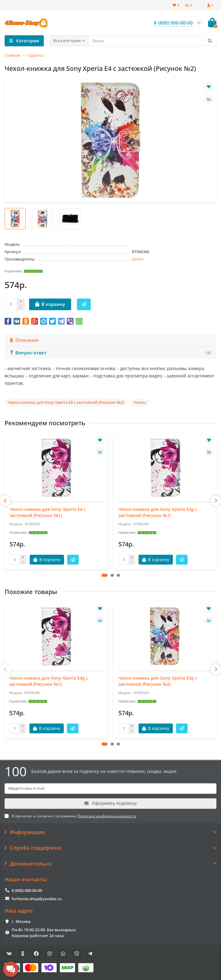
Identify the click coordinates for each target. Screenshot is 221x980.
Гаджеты (35, 55)
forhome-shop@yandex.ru (37, 899)
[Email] (110, 789)
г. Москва (21, 921)
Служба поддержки (110, 848)
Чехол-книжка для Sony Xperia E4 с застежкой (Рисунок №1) (48, 512)
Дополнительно (110, 864)
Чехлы (140, 402)
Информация (110, 832)
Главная (12, 55)
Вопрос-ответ (110, 353)
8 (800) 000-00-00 (27, 890)
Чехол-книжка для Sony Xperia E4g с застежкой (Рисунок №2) (158, 681)
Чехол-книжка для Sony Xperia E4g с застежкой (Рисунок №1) (158, 512)
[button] (105, 575)
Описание (24, 340)
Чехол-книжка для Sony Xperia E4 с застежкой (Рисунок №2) (66, 402)
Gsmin (138, 259)
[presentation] (5, 501)
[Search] (152, 41)
